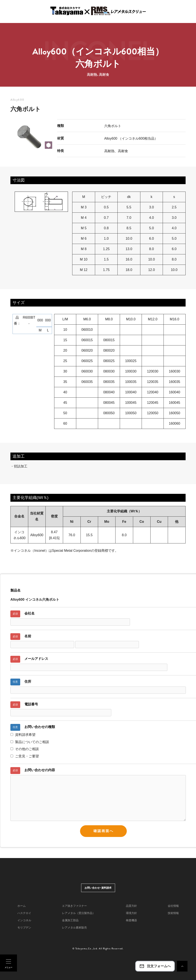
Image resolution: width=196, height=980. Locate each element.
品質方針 (131, 906)
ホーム (22, 906)
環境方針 (131, 913)
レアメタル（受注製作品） (79, 913)
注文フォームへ (155, 966)
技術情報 (173, 913)
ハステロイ (24, 913)
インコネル (24, 920)
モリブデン (24, 928)
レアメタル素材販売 (74, 928)
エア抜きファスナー (74, 906)
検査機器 (131, 920)
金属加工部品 (70, 920)
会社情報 (173, 906)
